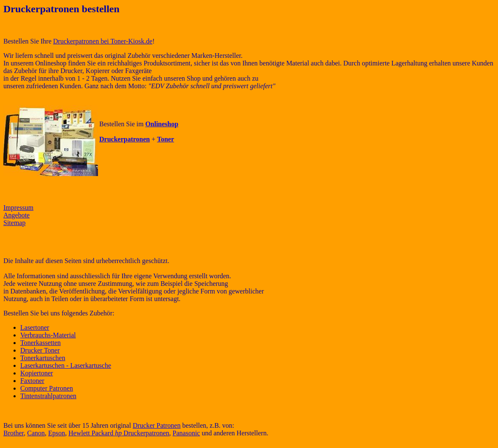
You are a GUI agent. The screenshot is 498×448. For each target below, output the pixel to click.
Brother (14, 433)
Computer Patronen (47, 388)
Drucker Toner (40, 350)
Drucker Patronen (156, 425)
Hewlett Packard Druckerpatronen (119, 433)
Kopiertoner (37, 373)
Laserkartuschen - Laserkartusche (66, 365)
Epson (57, 433)
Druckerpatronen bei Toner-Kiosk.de (103, 41)
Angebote (16, 215)
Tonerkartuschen (43, 358)
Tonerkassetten (41, 343)
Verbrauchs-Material (48, 335)
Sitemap (14, 223)
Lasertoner (35, 327)
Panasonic (186, 433)
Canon (36, 433)
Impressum (18, 208)
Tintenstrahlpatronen (48, 396)
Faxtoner (32, 381)
